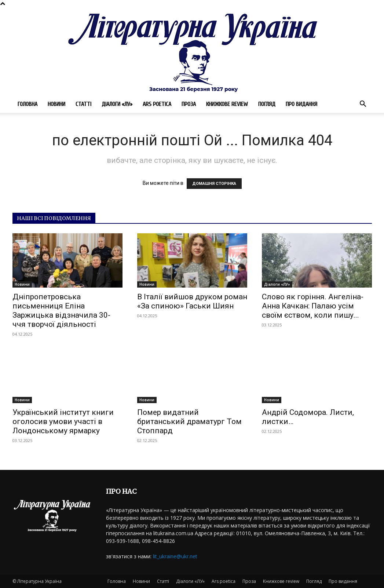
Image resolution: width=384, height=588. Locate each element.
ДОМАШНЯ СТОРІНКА (214, 184)
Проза (189, 104)
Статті (83, 104)
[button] (363, 105)
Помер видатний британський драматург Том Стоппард (189, 421)
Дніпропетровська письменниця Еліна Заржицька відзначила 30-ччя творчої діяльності (61, 311)
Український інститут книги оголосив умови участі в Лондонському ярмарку (63, 421)
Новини (56, 104)
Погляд (267, 104)
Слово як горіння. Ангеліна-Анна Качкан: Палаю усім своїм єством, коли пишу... (313, 306)
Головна (28, 104)
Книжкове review (227, 104)
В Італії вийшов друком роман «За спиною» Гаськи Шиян (192, 301)
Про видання (301, 104)
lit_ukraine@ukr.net (175, 556)
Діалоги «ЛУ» (117, 104)
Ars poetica (157, 104)
